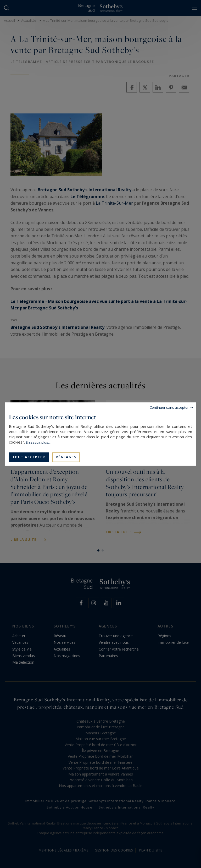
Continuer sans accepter (169, 407)
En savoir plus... (38, 442)
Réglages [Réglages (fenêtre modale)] (66, 457)
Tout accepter (29, 457)
